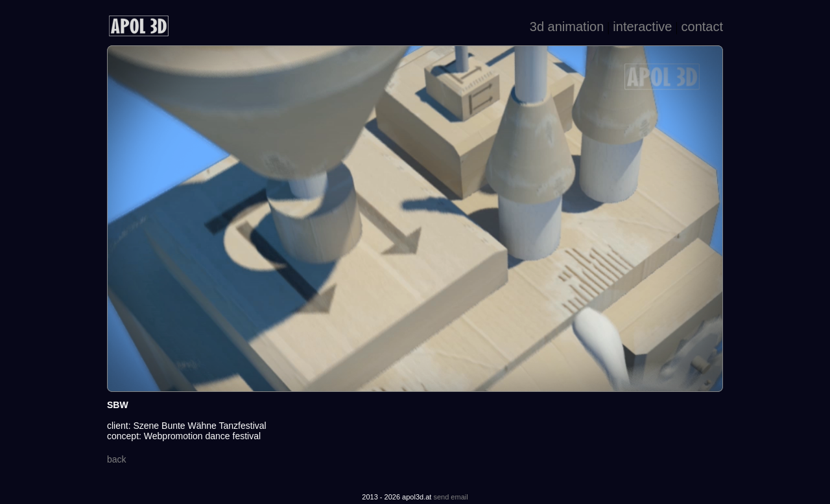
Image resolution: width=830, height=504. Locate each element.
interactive (642, 27)
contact (702, 27)
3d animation (567, 27)
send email (450, 497)
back (117, 459)
